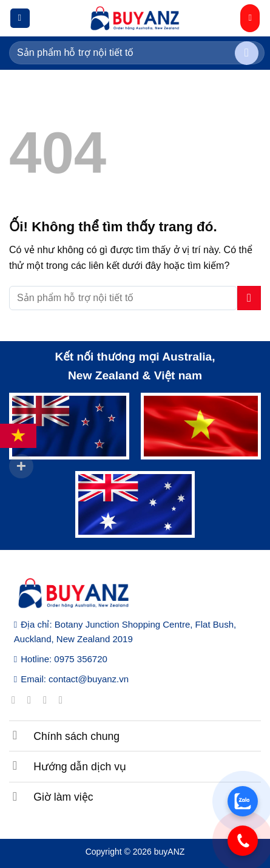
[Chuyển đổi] (15, 734)
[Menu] (20, 19)
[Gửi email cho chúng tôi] (64, 700)
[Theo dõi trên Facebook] (17, 700)
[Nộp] (247, 53)
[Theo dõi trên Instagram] (32, 700)
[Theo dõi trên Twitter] (48, 700)
